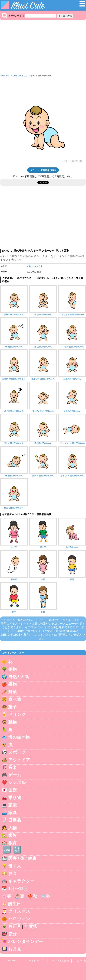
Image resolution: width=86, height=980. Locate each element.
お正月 (15, 926)
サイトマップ (36, 961)
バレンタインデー (26, 941)
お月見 (15, 949)
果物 (12, 684)
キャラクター (21, 881)
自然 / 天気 (18, 677)
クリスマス (19, 911)
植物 (12, 669)
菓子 (12, 707)
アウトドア (19, 760)
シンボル (17, 782)
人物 (15, 76)
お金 (13, 873)
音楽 (12, 767)
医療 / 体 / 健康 (22, 858)
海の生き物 (19, 737)
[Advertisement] (43, 48)
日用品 (15, 820)
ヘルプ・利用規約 (60, 961)
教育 (12, 843)
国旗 (12, 790)
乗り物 (15, 798)
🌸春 (6, 896)
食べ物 (15, 699)
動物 (12, 722)
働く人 (15, 866)
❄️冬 (45, 896)
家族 (12, 835)
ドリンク (17, 714)
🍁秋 (32, 896)
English (12, 961)
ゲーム (15, 775)
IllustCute (5, 76)
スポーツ (17, 752)
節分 (12, 934)
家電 (12, 805)
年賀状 (31, 926)
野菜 (12, 692)
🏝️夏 (19, 896)
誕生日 (15, 904)
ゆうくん (23, 76)
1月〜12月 (18, 889)
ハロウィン (19, 919)
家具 (12, 813)
